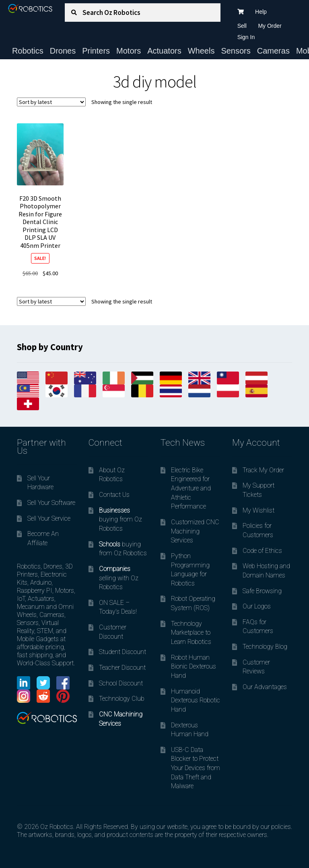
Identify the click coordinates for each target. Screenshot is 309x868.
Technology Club (122, 699)
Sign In (246, 37)
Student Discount (123, 652)
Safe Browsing (262, 591)
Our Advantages (265, 687)
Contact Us (114, 495)
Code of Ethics (262, 551)
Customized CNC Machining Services (195, 531)
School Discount (121, 683)
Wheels (201, 51)
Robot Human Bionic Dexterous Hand (194, 667)
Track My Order (263, 470)
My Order (270, 26)
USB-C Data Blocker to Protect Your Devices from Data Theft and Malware (196, 768)
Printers (96, 51)
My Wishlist (259, 510)
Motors (129, 51)
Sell (242, 26)
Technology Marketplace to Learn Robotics (191, 633)
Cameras (273, 51)
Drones (63, 51)
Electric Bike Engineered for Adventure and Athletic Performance (191, 488)
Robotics (28, 51)
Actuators (164, 51)
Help (261, 12)
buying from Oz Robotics (121, 519)
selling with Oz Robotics (119, 578)
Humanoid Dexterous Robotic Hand (196, 700)
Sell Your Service (49, 518)
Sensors (236, 51)
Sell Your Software (51, 503)
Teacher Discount (122, 668)
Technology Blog (265, 647)
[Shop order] (51, 102)
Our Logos (257, 606)
